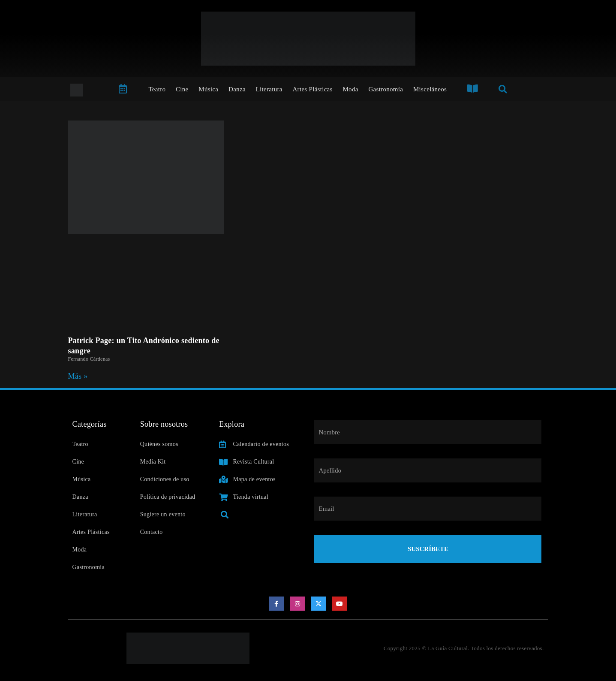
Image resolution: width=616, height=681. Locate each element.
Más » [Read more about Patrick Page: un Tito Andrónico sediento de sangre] (78, 376)
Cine (182, 89)
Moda (350, 89)
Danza (237, 89)
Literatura (269, 89)
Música (208, 89)
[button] (225, 514)
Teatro (157, 89)
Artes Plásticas (312, 89)
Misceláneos (430, 89)
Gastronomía (386, 89)
